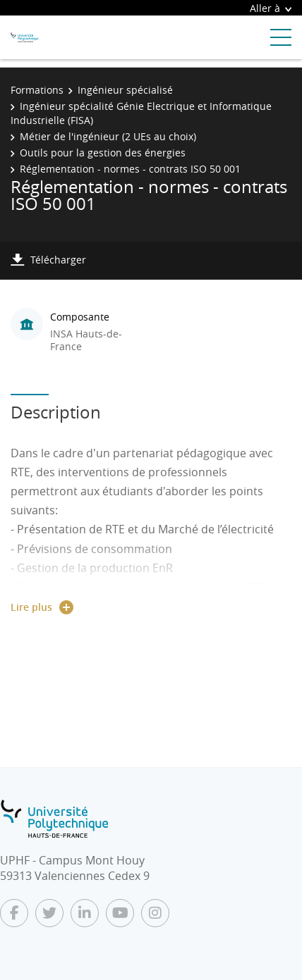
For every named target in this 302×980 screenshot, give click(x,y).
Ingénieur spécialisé (125, 90)
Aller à (271, 8)
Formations (37, 90)
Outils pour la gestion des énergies (103, 153)
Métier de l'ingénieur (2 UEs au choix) (108, 136)
